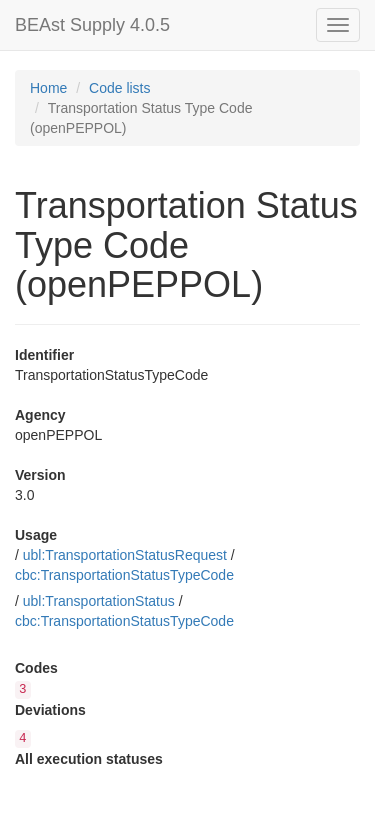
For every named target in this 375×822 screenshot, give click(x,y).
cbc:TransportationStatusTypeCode (124, 575)
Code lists (119, 88)
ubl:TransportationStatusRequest (125, 555)
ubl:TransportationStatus (99, 601)
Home (48, 88)
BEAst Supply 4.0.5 (92, 25)
